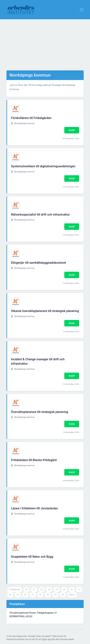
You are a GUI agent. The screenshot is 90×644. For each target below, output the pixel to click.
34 (55, 595)
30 (25, 595)
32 (40, 595)
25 (64, 589)
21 (34, 589)
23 (49, 589)
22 (42, 589)
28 (10, 595)
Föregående (15, 589)
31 (33, 595)
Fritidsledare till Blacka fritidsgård (34, 460)
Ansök (72, 130)
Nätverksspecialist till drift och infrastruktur (40, 215)
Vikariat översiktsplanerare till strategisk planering (45, 311)
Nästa (72, 595)
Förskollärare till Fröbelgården (31, 118)
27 (79, 589)
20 (26, 589)
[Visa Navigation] (82, 10)
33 (48, 595)
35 (63, 595)
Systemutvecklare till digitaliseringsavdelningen (43, 166)
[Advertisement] (45, 45)
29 (18, 595)
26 (72, 589)
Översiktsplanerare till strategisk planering (40, 412)
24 (57, 589)
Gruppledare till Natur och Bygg (32, 557)
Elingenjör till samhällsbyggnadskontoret (39, 263)
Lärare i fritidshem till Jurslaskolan (34, 508)
